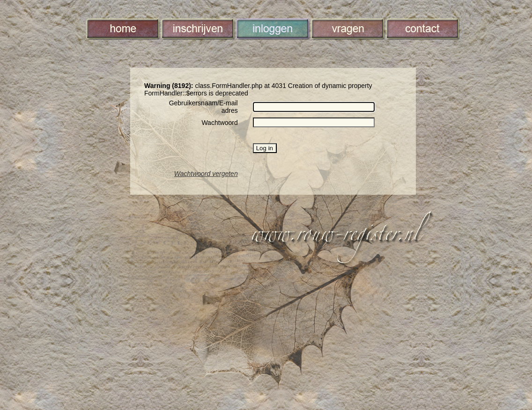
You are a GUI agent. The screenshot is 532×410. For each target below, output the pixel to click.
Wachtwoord (219, 123)
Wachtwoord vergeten (206, 174)
